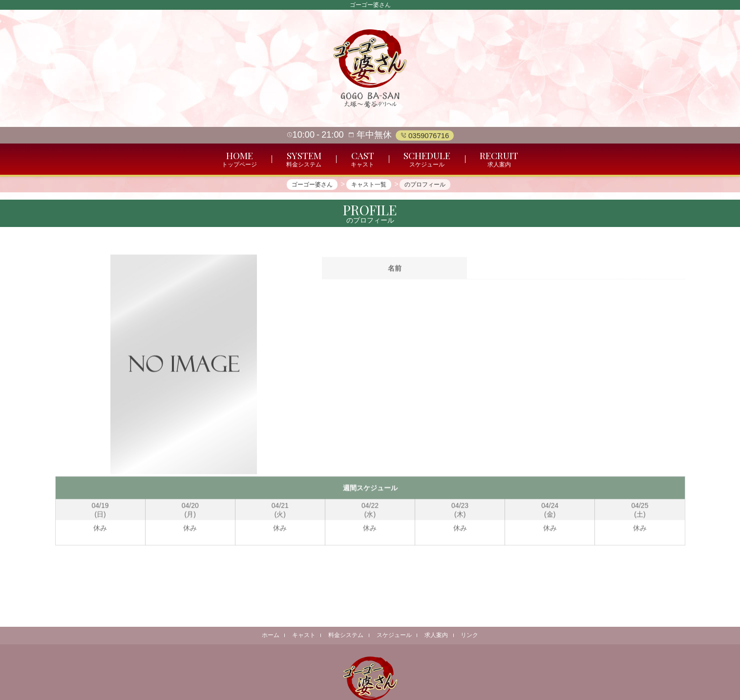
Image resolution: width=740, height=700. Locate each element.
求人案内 (437, 635)
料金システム (346, 635)
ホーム (269, 635)
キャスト (303, 635)
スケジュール (394, 635)
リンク (471, 635)
